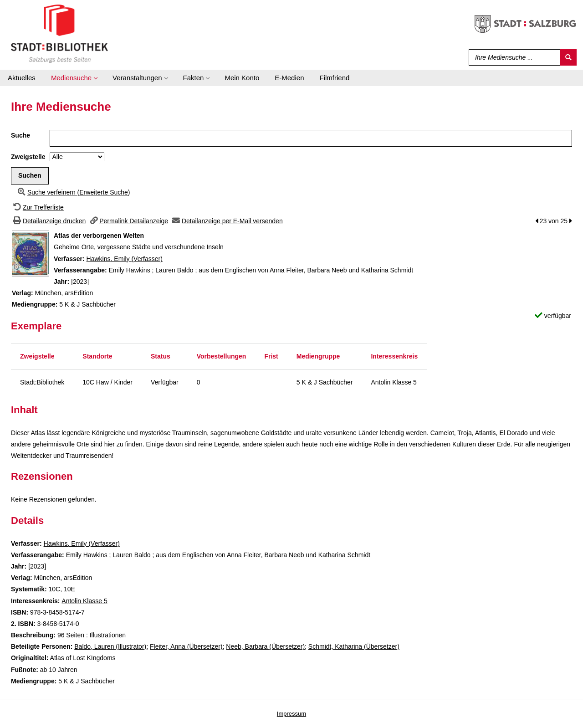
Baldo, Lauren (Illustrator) (110, 646)
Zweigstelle (28, 157)
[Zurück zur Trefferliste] (37, 207)
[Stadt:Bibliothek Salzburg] (59, 33)
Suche (20, 135)
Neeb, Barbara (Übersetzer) (265, 646)
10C (54, 589)
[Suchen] (568, 57)
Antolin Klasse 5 (84, 601)
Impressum (291, 714)
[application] (74, 78)
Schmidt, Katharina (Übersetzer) (354, 646)
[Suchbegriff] (513, 57)
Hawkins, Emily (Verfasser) (125, 259)
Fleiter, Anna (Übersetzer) (186, 646)
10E (69, 589)
